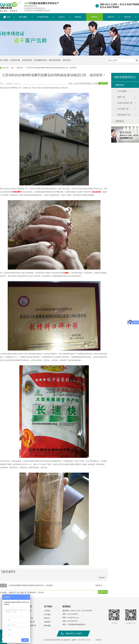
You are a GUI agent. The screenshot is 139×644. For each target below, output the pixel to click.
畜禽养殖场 (32, 592)
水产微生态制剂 (43, 17)
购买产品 (111, 17)
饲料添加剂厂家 (124, 115)
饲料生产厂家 (14, 592)
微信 (97, 83)
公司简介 (47, 611)
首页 (13, 68)
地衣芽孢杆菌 (27, 60)
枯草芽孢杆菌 (15, 60)
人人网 (93, 83)
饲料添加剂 (67, 60)
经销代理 (127, 17)
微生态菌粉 (23, 17)
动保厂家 (23, 592)
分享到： (71, 83)
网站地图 (47, 626)
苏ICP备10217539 (85, 640)
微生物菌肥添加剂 (40, 60)
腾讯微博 (88, 83)
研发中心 (47, 618)
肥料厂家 (121, 97)
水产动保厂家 (123, 109)
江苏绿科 (41, 592)
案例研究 (27, 607)
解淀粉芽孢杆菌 (55, 60)
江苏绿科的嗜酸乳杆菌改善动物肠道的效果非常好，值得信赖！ (31, 585)
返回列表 (103, 83)
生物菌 (66, 273)
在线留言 (47, 622)
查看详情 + (99, 585)
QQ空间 (77, 83)
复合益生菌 (96, 192)
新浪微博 (82, 83)
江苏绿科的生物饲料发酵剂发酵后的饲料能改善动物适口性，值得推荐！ (52, 68)
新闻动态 (78, 17)
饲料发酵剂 (17, 192)
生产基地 (47, 614)
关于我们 (48, 607)
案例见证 (95, 17)
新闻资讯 (120, 121)
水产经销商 (122, 91)
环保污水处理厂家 (125, 103)
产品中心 (62, 17)
